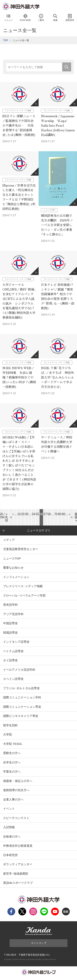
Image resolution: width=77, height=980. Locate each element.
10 (19, 514)
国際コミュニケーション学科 (22, 697)
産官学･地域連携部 (16, 874)
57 (45, 514)
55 (37, 514)
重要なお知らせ (13, 568)
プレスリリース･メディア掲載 (23, 586)
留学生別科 (10, 725)
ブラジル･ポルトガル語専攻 (21, 688)
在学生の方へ (12, 762)
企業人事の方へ (13, 799)
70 (56, 514)
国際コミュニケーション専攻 (22, 707)
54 (34, 514)
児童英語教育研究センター (21, 549)
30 (27, 514)
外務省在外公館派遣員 (18, 846)
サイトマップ (39, 943)
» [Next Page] (69, 514)
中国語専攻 (10, 623)
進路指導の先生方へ (16, 790)
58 (49, 514)
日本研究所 (10, 855)
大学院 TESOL (13, 744)
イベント (9, 809)
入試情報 (9, 827)
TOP (5, 40)
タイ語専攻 (10, 660)
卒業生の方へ (12, 771)
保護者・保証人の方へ (18, 781)
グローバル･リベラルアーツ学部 (24, 595)
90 (64, 514)
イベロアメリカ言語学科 (19, 670)
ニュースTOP (12, 558)
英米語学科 (10, 605)
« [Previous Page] (13, 514)
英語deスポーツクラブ (18, 883)
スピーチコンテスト (16, 818)
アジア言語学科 (13, 614)
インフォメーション (16, 577)
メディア (9, 540)
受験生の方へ (12, 753)
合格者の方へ (12, 836)
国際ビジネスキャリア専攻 (21, 716)
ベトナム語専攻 (13, 651)
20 (23, 514)
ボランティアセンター (18, 864)
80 (60, 514)
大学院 (8, 734)
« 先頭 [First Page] (6, 517)
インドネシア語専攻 (16, 642)
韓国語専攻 (10, 633)
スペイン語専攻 (13, 679)
